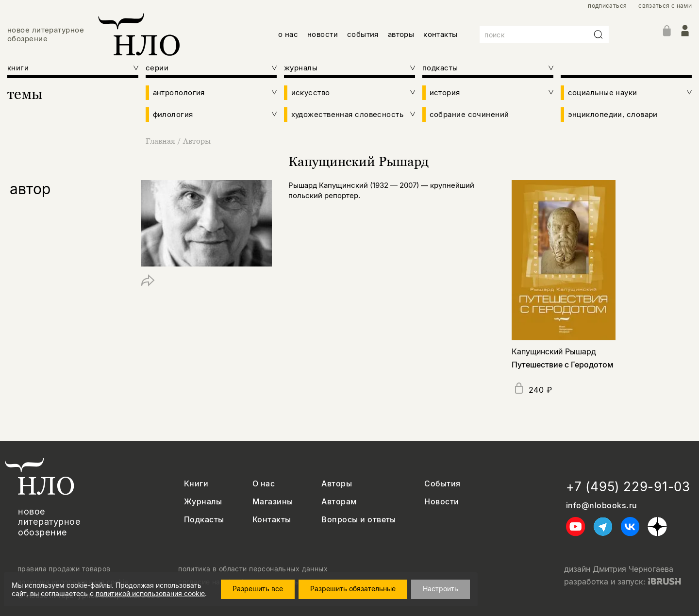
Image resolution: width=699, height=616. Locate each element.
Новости (441, 502)
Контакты (272, 520)
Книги (196, 484)
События (442, 484)
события (363, 34)
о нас (288, 34)
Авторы (197, 141)
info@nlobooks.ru (602, 506)
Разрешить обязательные (353, 589)
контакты (441, 34)
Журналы (203, 502)
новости (323, 34)
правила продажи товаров (64, 569)
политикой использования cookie (150, 593)
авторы (401, 34)
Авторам (339, 502)
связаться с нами (665, 6)
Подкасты (204, 520)
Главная (161, 141)
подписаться (607, 6)
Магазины (273, 502)
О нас (264, 484)
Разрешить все (258, 589)
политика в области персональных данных (253, 569)
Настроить (441, 589)
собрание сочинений (469, 115)
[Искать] (599, 34)
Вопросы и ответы (359, 520)
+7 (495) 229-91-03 (628, 487)
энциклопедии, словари (613, 115)
